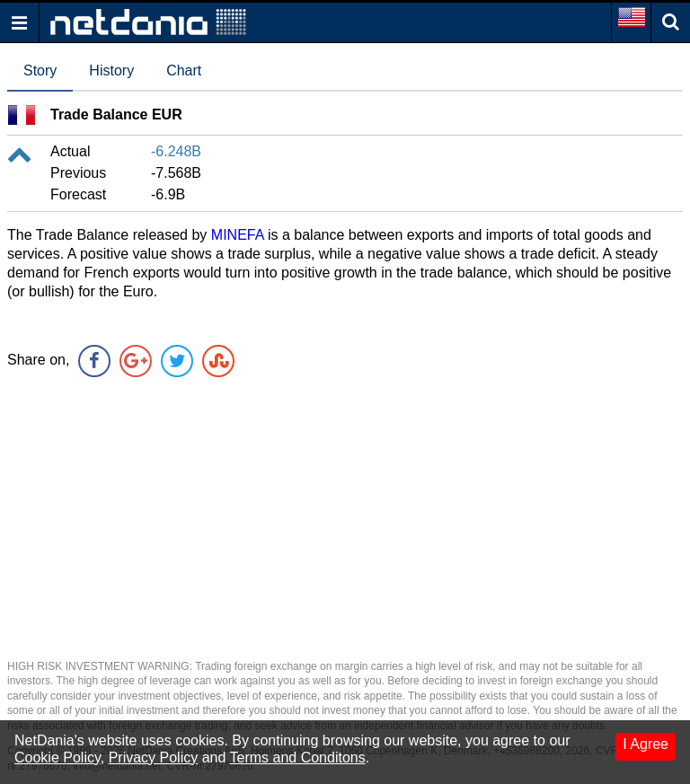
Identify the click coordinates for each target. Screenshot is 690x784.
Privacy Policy (154, 758)
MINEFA (238, 235)
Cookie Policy (57, 758)
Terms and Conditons (298, 758)
